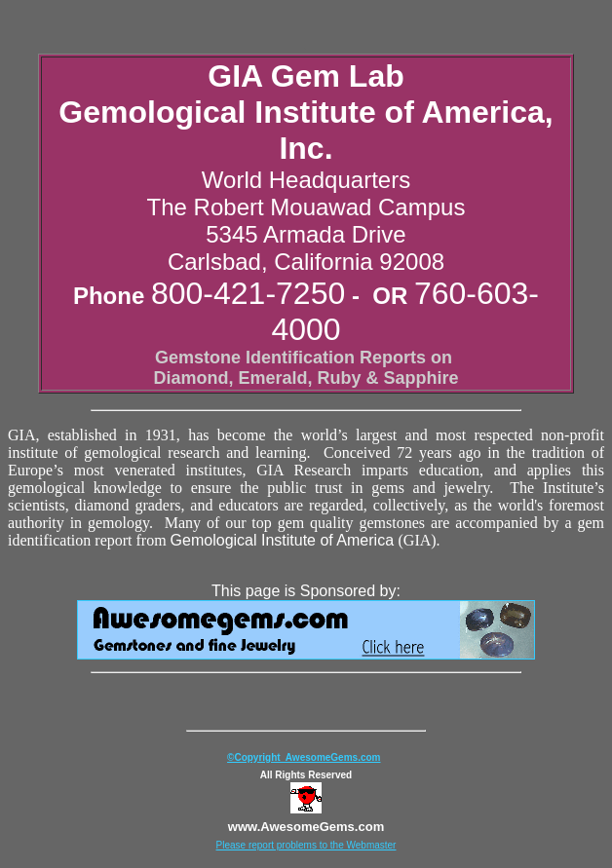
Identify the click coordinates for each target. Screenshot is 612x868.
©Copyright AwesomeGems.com (304, 757)
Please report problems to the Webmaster (306, 845)
